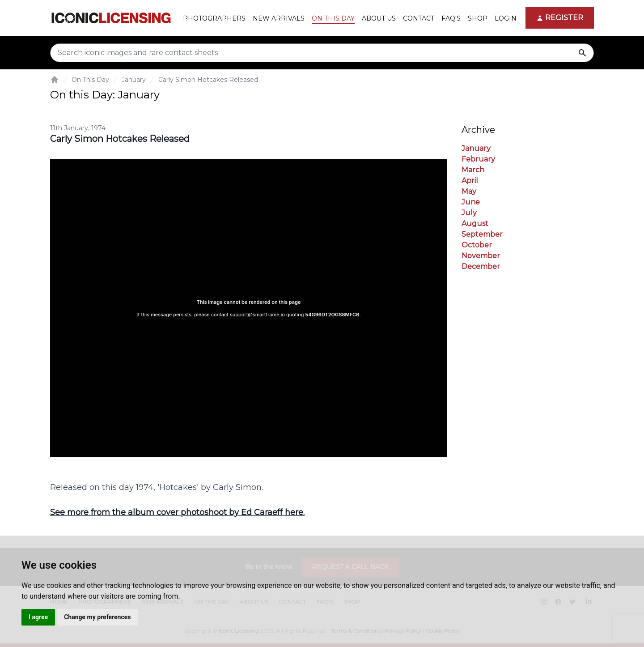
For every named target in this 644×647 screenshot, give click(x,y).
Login (506, 18)
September (482, 234)
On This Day (90, 80)
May (469, 191)
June (471, 202)
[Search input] (322, 53)
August (475, 223)
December (481, 266)
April (470, 181)
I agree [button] (38, 617)
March (473, 170)
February (478, 159)
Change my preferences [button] (97, 617)
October (477, 245)
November (481, 256)
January (134, 80)
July (469, 213)
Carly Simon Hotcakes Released (208, 80)
